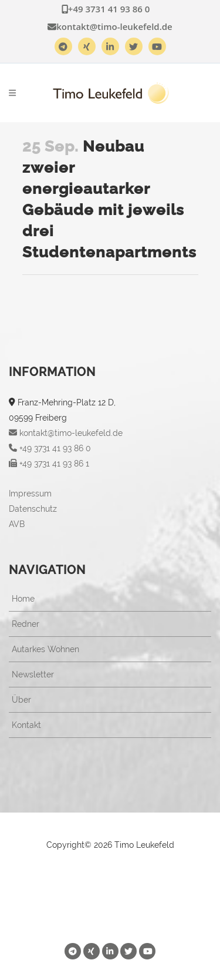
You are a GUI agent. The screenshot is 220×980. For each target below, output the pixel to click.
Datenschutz (33, 509)
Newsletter (33, 674)
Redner (26, 624)
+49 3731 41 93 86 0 (106, 9)
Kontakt (26, 725)
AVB (17, 524)
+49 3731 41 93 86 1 (49, 464)
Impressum (30, 494)
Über (21, 700)
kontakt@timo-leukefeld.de (110, 26)
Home (23, 599)
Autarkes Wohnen (45, 649)
